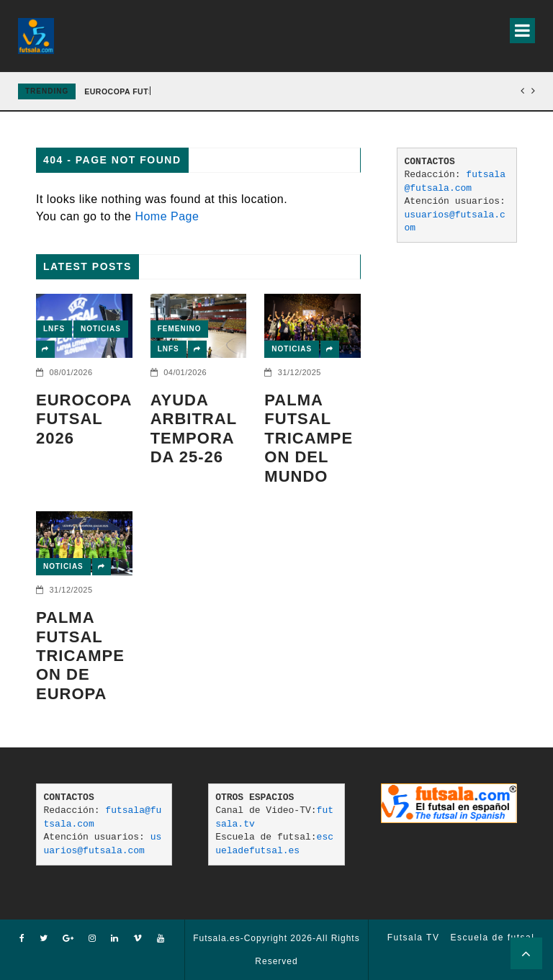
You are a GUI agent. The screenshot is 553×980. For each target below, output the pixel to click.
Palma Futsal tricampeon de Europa (80, 656)
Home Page (167, 216)
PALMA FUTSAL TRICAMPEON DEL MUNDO (309, 438)
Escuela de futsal (492, 938)
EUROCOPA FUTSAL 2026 (135, 91)
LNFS (54, 329)
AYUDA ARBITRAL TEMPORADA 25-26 (194, 428)
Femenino (180, 329)
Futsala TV (414, 938)
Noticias (101, 329)
